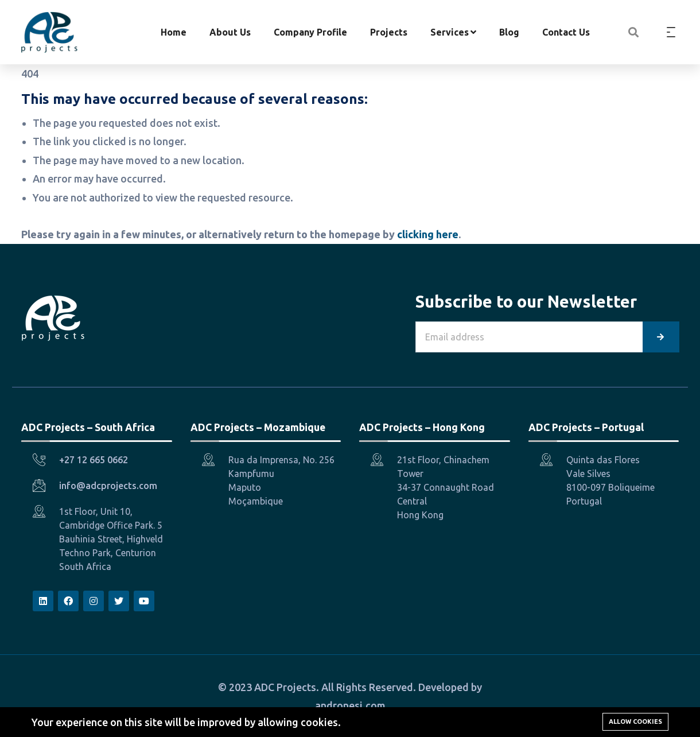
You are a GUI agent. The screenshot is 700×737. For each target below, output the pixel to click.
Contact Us (566, 32)
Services (453, 32)
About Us (230, 32)
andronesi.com (350, 705)
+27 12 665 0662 (94, 460)
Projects (389, 32)
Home (174, 32)
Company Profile (310, 32)
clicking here (428, 234)
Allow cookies (635, 722)
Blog (509, 32)
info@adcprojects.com (108, 485)
